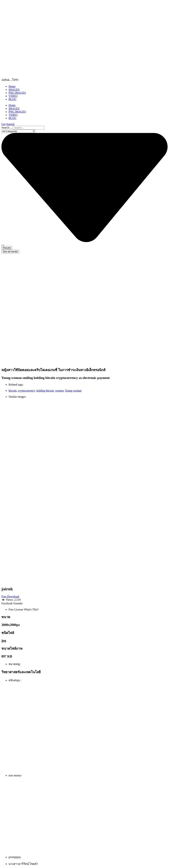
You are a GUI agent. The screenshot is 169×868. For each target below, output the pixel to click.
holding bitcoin (45, 391)
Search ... (7, 128)
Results (7, 248)
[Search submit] (3, 245)
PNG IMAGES (17, 93)
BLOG (12, 99)
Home (12, 86)
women (59, 391)
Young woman (73, 391)
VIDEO (13, 96)
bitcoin (12, 391)
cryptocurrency (26, 391)
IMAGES (14, 90)
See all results (10, 252)
